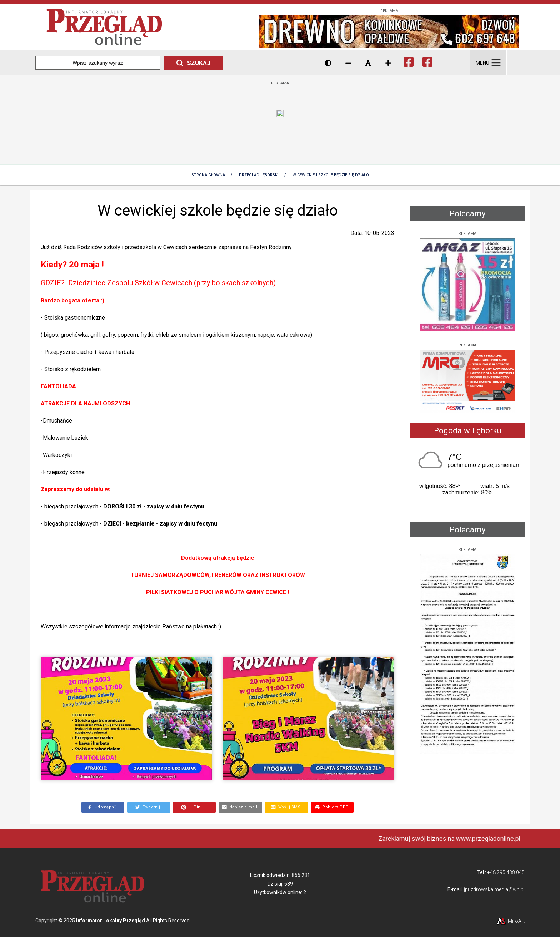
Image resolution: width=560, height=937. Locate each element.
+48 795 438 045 (506, 872)
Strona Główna (208, 175)
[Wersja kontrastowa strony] (328, 63)
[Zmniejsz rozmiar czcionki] (348, 63)
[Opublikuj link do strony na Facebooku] (103, 807)
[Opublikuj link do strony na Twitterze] (149, 807)
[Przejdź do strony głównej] (104, 27)
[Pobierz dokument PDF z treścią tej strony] (332, 807)
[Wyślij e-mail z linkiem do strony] (241, 807)
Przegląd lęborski (259, 175)
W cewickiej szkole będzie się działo (331, 175)
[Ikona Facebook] (409, 61)
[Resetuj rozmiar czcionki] (368, 63)
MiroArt (510, 921)
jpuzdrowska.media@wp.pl (494, 889)
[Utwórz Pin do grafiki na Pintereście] (194, 807)
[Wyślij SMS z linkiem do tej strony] (286, 807)
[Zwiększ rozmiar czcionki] (388, 63)
